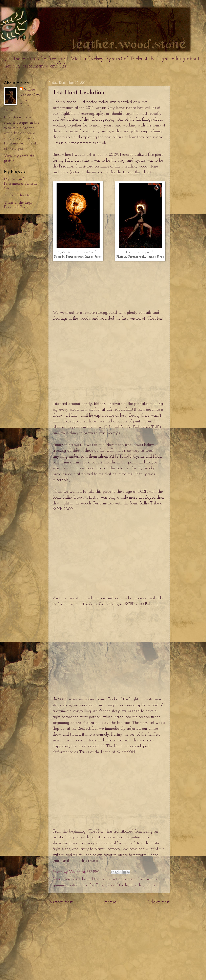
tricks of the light (119, 885)
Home (110, 902)
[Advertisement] (109, 945)
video (139, 885)
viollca (151, 885)
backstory (72, 879)
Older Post (159, 902)
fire (155, 879)
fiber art (144, 879)
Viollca (29, 90)
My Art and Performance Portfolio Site (21, 184)
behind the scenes (96, 879)
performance (78, 885)
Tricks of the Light (19, 195)
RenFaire (97, 885)
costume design (123, 879)
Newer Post (61, 902)
